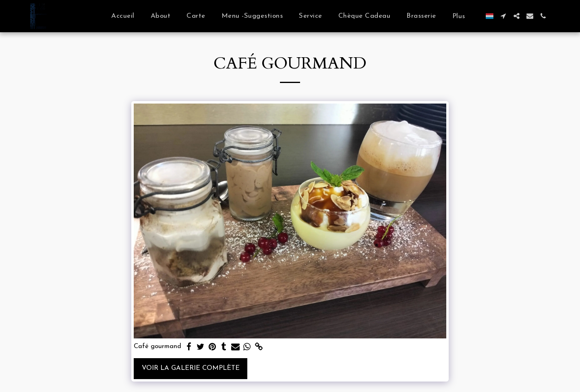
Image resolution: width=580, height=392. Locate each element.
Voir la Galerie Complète (191, 368)
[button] (503, 16)
